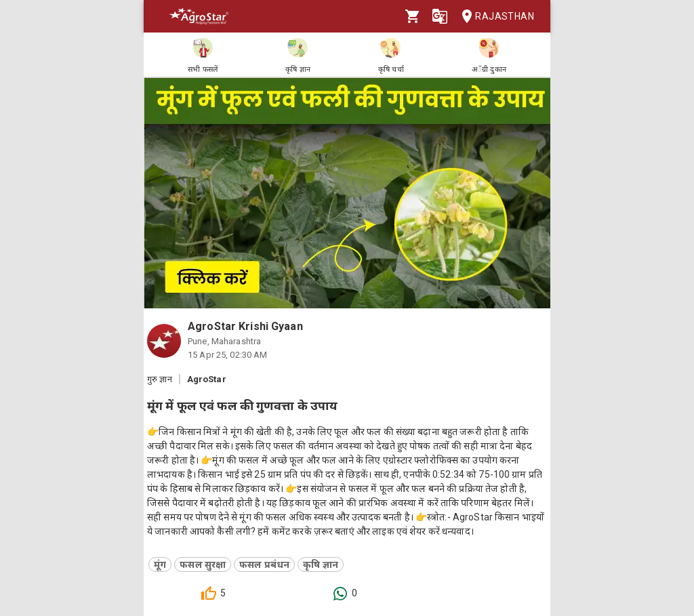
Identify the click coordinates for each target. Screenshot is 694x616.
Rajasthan (494, 17)
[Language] (440, 16)
